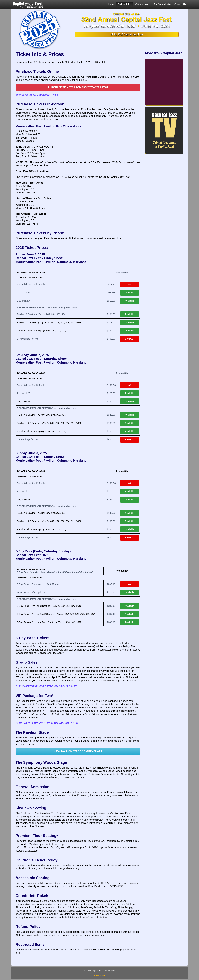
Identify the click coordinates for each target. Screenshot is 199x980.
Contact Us (180, 4)
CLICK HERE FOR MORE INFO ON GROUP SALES (46, 686)
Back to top (99, 976)
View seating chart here (65, 307)
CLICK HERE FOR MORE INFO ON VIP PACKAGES (47, 723)
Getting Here (142, 4)
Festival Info (124, 4)
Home (111, 4)
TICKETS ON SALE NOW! (31, 272)
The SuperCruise (162, 4)
